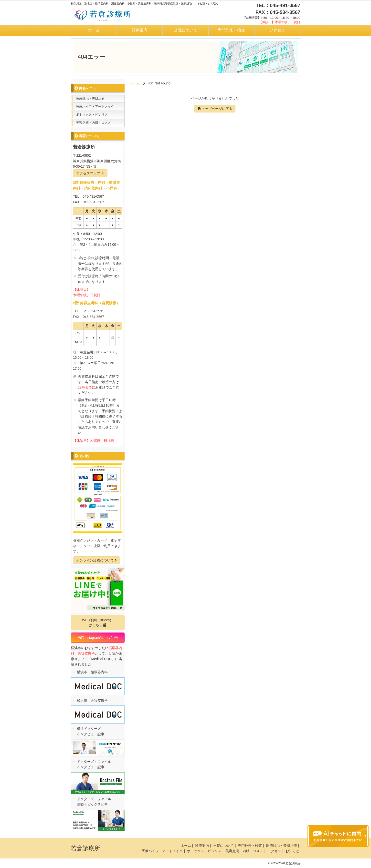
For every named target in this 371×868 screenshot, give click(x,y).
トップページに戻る (215, 109)
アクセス (277, 30)
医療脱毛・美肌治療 (90, 98)
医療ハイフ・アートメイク (95, 107)
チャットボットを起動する (338, 836)
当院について (186, 30)
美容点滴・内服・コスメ (93, 123)
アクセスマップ (90, 173)
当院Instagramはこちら (97, 638)
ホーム (94, 30)
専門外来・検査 (231, 30)
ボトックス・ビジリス (92, 115)
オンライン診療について (97, 560)
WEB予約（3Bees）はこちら (98, 623)
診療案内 (140, 30)
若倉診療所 (85, 848)
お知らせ (292, 851)
